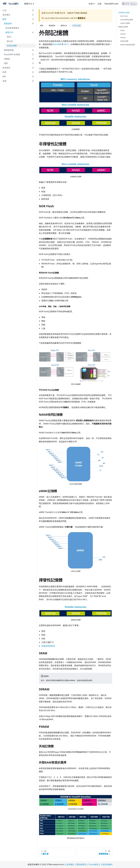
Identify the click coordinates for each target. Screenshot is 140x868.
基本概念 (6, 15)
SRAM (122, 30)
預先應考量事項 (12, 28)
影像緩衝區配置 (48, 646)
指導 (4, 72)
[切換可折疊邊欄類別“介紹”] (33, 10)
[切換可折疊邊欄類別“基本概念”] (33, 15)
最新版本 (81, 18)
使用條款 (70, 864)
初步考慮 (57, 44)
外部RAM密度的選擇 (128, 45)
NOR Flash (124, 16)
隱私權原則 (81, 864)
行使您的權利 (107, 864)
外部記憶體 (12, 46)
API (4, 77)
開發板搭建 (9, 50)
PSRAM (123, 38)
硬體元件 (9, 32)
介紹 (4, 10)
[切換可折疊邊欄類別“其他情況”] (33, 68)
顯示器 (10, 41)
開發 (4, 19)
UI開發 (7, 59)
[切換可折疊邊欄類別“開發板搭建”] (33, 50)
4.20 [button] (91, 4)
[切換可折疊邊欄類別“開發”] (33, 19)
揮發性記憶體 (123, 27)
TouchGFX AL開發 (12, 54)
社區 (100, 4)
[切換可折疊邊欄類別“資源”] (33, 81)
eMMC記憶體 (125, 23)
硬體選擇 (8, 24)
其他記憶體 (124, 41)
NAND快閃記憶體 (126, 20)
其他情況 (6, 68)
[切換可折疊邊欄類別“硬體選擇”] (33, 24)
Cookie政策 (93, 864)
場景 (6, 63)
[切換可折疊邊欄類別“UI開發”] (33, 59)
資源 (4, 81)
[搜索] (130, 4)
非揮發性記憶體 (124, 13)
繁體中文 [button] (28, 4)
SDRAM (123, 34)
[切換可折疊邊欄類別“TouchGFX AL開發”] (33, 54)
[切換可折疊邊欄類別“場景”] (33, 63)
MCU (9, 37)
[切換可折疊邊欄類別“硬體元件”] (33, 32)
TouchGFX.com (111, 4)
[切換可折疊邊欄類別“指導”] (33, 72)
